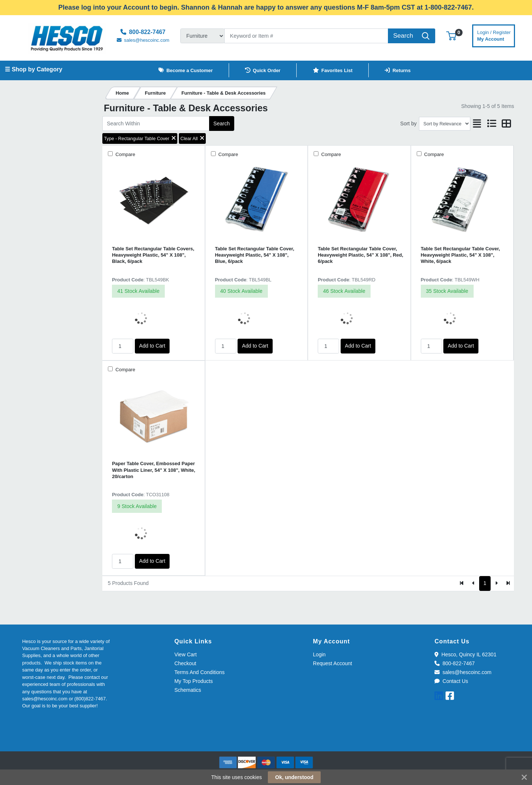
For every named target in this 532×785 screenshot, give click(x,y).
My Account (494, 35)
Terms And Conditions (199, 672)
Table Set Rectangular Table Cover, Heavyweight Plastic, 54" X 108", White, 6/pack (461, 255)
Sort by (408, 123)
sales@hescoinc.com (463, 672)
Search (222, 123)
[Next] (496, 583)
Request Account (332, 663)
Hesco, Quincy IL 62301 (465, 654)
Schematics (188, 690)
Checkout (185, 663)
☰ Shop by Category (33, 69)
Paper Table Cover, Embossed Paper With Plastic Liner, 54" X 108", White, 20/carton (154, 470)
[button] (451, 36)
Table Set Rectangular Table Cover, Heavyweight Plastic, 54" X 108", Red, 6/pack (360, 255)
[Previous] (473, 583)
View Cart (185, 654)
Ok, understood (294, 777)
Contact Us (451, 681)
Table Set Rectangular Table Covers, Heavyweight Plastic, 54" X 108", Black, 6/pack (153, 255)
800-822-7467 (455, 663)
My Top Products (194, 681)
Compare (125, 154)
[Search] (306, 36)
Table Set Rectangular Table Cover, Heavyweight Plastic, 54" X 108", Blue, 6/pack (255, 255)
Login (319, 654)
